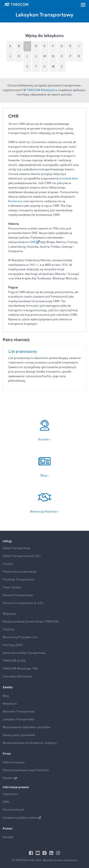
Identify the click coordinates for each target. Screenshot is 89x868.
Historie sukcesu (14, 762)
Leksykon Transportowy (18, 720)
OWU (6, 802)
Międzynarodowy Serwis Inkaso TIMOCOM (30, 622)
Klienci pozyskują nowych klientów (26, 770)
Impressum (10, 794)
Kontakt (8, 837)
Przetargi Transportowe (18, 580)
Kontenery (15, 201)
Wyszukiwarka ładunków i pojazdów (26, 727)
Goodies (10, 778)
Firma (7, 754)
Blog (6, 696)
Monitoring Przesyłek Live (20, 637)
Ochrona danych (13, 810)
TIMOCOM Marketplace (42, 90)
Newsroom (10, 704)
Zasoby (8, 687)
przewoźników (68, 179)
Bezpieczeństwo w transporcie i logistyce (30, 743)
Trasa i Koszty (12, 587)
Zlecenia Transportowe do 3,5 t (23, 603)
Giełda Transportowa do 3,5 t (22, 556)
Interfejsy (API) (13, 645)
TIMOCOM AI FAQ (14, 661)
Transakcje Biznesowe (17, 677)
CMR (32, 242)
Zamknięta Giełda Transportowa (24, 653)
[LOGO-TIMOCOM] (16, 4)
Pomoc (8, 829)
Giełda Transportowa (16, 548)
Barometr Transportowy (19, 712)
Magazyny (9, 614)
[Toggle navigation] (83, 4)
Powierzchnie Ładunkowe (20, 572)
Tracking (8, 630)
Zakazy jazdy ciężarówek (19, 735)
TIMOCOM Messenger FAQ (20, 669)
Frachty (8, 564)
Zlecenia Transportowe (18, 595)
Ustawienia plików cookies (22, 818)
